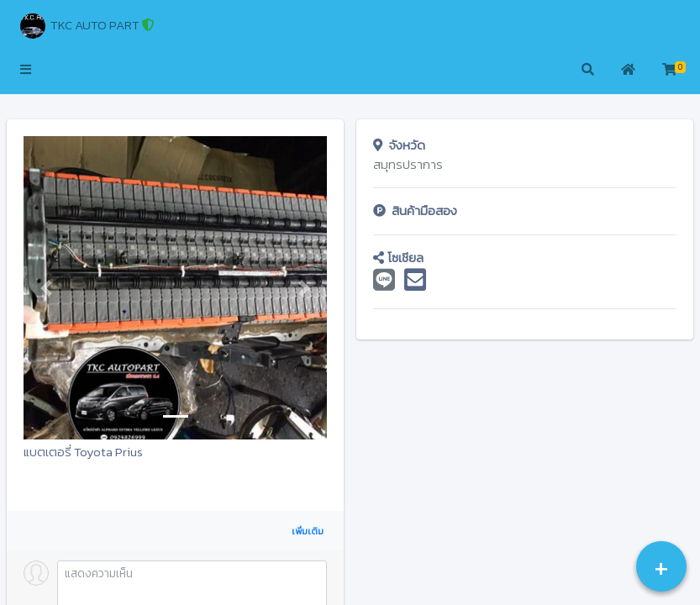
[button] (26, 71)
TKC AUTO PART (87, 26)
